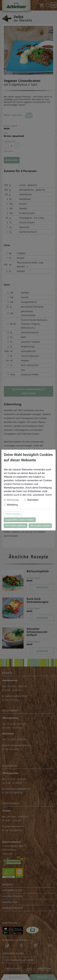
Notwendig (13, 500)
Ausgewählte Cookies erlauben (20, 520)
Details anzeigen (13, 514)
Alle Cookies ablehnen (16, 526)
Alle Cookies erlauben (40, 526)
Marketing (12, 505)
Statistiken (33, 500)
